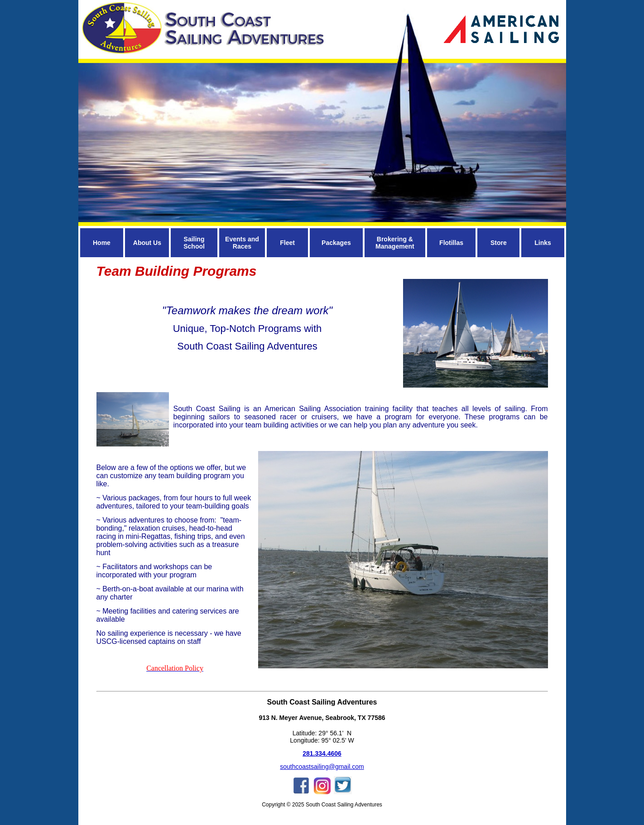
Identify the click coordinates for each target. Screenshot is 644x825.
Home (102, 243)
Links (543, 243)
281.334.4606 (322, 753)
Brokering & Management (395, 243)
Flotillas (451, 243)
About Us (147, 243)
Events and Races (242, 243)
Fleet (287, 243)
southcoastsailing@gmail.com (322, 767)
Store (499, 243)
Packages (336, 243)
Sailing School (194, 243)
